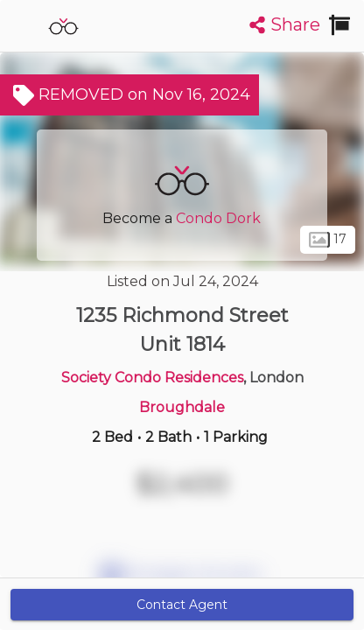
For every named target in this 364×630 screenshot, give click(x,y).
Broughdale (182, 407)
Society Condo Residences (152, 378)
